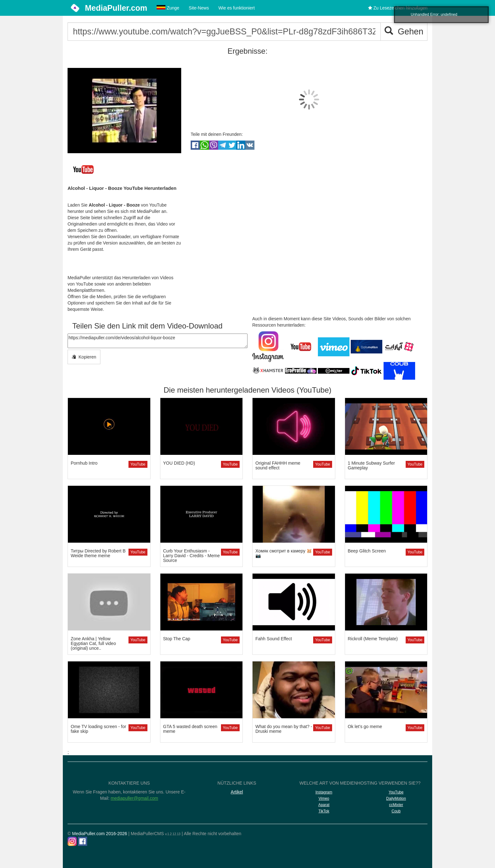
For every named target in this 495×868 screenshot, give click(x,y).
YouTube (138, 464)
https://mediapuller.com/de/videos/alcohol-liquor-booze (158, 341)
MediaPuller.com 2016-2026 (99, 834)
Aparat (324, 805)
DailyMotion (396, 799)
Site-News (199, 8)
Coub (396, 811)
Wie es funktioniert (237, 8)
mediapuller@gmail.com (134, 798)
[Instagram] (72, 841)
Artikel (237, 792)
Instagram (324, 792)
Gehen (404, 31)
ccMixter (396, 805)
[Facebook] (83, 841)
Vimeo (324, 799)
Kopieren (84, 357)
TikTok (324, 811)
